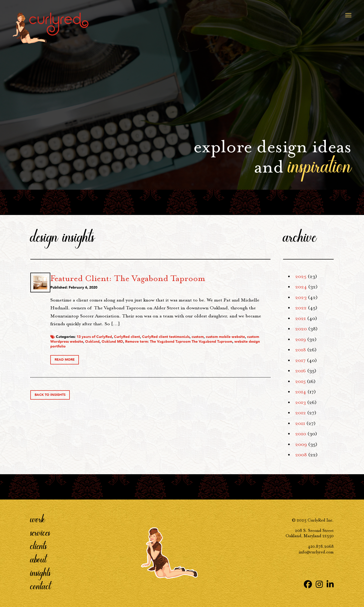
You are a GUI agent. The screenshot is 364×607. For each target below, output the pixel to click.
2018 (301, 350)
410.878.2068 (321, 547)
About (38, 559)
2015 (300, 381)
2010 (301, 434)
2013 (301, 402)
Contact (41, 586)
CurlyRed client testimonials (222, 345)
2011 (300, 423)
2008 (301, 455)
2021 (301, 318)
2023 (301, 297)
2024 (301, 287)
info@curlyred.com (316, 552)
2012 (301, 413)
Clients (39, 546)
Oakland (203, 349)
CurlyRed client (183, 345)
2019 (301, 339)
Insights (41, 573)
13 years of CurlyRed (150, 345)
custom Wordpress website (170, 349)
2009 (301, 444)
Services (40, 532)
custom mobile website (126, 349)
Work (38, 519)
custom (254, 345)
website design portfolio (204, 354)
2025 (301, 276)
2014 (301, 392)
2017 (300, 360)
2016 (301, 371)
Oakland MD (223, 349)
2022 (301, 308)
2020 (301, 329)
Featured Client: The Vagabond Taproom (184, 278)
